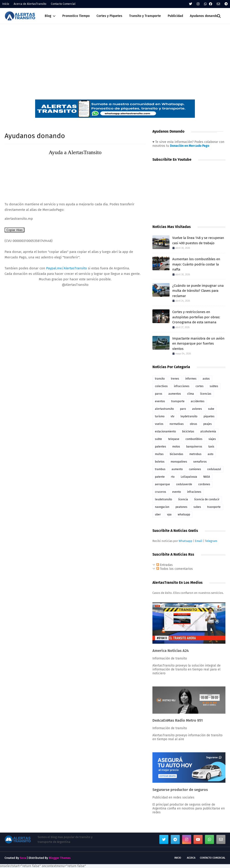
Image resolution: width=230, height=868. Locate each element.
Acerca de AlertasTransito (30, 4)
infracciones (182, 386)
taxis (211, 447)
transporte (178, 401)
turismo (160, 416)
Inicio (6, 4)
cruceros (161, 492)
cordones (204, 484)
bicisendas (176, 454)
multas (159, 454)
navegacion (162, 507)
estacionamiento (165, 431)
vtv (172, 416)
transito (160, 379)
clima (191, 394)
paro (183, 409)
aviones (197, 409)
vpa (169, 514)
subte (158, 439)
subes (197, 507)
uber (158, 514)
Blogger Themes (60, 858)
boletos (160, 462)
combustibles (194, 439)
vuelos (159, 424)
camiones (195, 469)
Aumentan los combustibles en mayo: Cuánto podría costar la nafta (196, 264)
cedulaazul (214, 469)
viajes (212, 439)
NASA (207, 477)
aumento (177, 469)
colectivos (161, 386)
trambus (160, 469)
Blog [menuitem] (48, 16)
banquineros (194, 447)
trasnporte (214, 507)
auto (210, 454)
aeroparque (162, 484)
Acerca (191, 858)
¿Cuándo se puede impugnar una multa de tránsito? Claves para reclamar (198, 291)
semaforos (200, 462)
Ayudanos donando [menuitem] (204, 16)
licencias (206, 394)
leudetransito (163, 499)
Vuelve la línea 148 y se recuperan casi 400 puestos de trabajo (198, 240)
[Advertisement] (115, 58)
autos (206, 379)
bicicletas (188, 431)
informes (191, 379)
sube (211, 409)
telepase (174, 439)
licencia (183, 499)
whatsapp (184, 514)
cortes (200, 386)
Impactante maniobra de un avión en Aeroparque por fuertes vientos (198, 344)
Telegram (211, 541)
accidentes (198, 401)
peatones (181, 507)
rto (173, 477)
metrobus (195, 454)
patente (160, 477)
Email (199, 541)
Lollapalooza (189, 477)
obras (193, 424)
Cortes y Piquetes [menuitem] (109, 16)
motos (176, 447)
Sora (23, 858)
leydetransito (189, 416)
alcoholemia (208, 431)
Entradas (165, 565)
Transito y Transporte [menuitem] (145, 16)
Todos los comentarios (175, 569)
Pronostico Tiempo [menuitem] (76, 16)
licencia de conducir (207, 499)
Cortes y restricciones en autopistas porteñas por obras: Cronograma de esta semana (196, 317)
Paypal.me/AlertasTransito (67, 268)
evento (177, 492)
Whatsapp (186, 541)
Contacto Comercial (63, 4)
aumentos (175, 394)
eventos (160, 401)
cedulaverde (184, 484)
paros (159, 394)
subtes (214, 386)
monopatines (179, 462)
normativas (177, 424)
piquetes (209, 416)
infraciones (194, 492)
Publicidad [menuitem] (175, 16)
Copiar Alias (14, 230)
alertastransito (164, 409)
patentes (161, 447)
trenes (175, 379)
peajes (208, 424)
